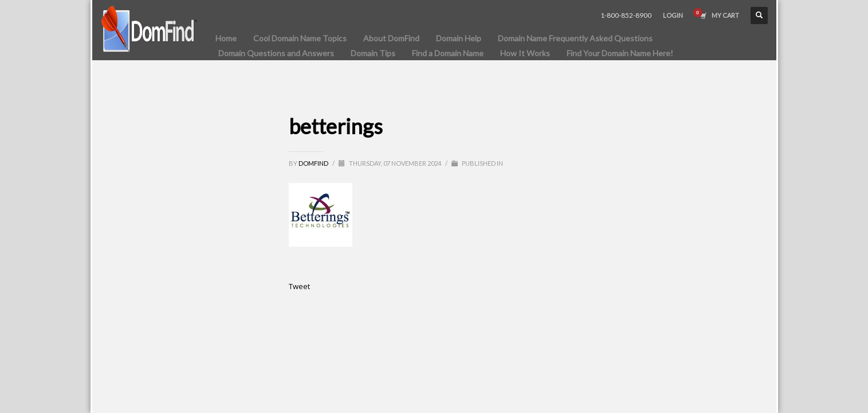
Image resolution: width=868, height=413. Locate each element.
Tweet (299, 286)
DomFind (314, 163)
